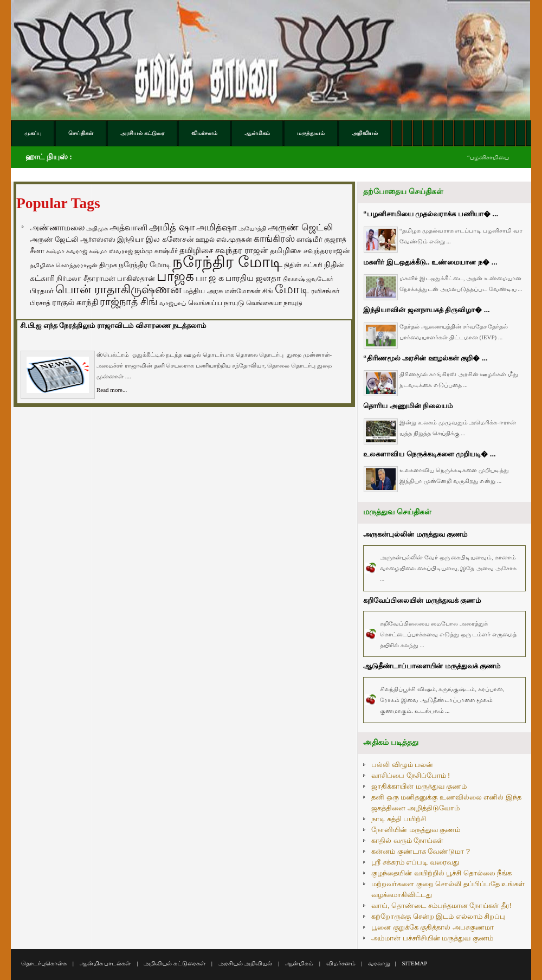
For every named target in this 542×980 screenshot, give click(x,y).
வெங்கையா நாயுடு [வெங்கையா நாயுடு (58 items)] (274, 303)
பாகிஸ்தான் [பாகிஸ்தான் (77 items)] (136, 278)
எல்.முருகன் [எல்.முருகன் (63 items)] (234, 240)
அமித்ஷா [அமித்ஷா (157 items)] (217, 227)
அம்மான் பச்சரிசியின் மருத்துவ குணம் (432, 938)
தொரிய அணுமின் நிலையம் (408, 406)
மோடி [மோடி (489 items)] (292, 289)
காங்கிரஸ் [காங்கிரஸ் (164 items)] (274, 239)
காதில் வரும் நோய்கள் (407, 840)
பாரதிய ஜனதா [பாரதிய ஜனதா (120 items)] (253, 278)
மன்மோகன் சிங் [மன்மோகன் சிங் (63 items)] (249, 291)
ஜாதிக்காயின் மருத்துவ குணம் (419, 786)
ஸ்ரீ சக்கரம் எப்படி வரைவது (415, 862)
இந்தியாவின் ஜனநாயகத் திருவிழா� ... (427, 310)
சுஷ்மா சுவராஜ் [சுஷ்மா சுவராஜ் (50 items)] (67, 251)
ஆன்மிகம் (299, 963)
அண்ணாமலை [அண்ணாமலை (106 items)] (57, 228)
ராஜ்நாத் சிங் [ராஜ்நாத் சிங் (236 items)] (129, 302)
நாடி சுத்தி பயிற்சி (399, 819)
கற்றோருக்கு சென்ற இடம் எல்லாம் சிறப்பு (438, 916)
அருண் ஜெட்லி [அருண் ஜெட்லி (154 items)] (300, 227)
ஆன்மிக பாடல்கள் (105, 963)
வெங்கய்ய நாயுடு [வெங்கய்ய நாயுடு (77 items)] (217, 303)
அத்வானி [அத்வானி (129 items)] (128, 227)
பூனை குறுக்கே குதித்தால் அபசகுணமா (433, 927)
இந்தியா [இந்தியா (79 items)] (131, 239)
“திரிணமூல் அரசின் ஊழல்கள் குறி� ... (425, 358)
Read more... (112, 390)
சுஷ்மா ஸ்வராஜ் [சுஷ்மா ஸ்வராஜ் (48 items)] (111, 251)
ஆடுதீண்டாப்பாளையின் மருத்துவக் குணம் (432, 666)
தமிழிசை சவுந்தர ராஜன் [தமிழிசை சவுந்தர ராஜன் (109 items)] (224, 250)
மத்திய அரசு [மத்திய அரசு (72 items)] (203, 291)
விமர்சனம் (341, 963)
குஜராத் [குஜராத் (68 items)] (335, 240)
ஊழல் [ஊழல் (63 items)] (205, 240)
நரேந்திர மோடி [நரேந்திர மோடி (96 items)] (145, 265)
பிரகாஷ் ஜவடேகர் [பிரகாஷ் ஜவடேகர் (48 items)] (308, 279)
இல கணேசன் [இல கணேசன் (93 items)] (170, 239)
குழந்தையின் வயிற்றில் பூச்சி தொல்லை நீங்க (441, 873)
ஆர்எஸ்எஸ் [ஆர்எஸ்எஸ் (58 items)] (98, 239)
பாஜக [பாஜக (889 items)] (175, 276)
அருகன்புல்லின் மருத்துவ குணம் (415, 534)
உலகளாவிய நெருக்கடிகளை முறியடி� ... (430, 454)
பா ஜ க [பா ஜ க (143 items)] (210, 278)
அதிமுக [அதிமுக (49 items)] (97, 228)
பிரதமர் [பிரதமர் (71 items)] (42, 291)
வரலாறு (379, 963)
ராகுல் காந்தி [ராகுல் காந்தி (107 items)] (75, 302)
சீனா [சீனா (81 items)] (37, 251)
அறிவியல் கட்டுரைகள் (175, 963)
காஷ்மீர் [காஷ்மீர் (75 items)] (309, 239)
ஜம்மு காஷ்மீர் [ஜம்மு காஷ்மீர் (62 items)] (156, 251)
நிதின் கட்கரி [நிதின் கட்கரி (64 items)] (303, 265)
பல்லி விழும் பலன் (402, 765)
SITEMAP (414, 963)
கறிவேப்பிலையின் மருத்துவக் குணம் (422, 600)
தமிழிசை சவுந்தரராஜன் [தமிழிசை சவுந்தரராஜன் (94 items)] (310, 250)
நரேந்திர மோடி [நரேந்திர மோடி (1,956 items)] (227, 262)
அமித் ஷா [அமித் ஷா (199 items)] (172, 227)
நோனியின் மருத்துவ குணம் (416, 830)
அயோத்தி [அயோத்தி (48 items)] (252, 228)
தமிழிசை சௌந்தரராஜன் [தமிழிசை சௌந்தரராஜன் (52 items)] (64, 265)
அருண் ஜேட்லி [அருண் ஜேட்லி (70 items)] (54, 240)
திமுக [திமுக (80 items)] (108, 265)
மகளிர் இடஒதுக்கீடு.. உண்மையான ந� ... (430, 262)
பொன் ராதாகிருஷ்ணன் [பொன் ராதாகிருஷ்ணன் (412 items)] (118, 289)
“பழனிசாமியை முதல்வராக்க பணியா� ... (431, 214)
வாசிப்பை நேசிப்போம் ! (411, 775)
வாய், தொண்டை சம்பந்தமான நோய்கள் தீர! (441, 905)
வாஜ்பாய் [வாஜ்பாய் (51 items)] (173, 303)
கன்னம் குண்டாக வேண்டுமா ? (421, 851)
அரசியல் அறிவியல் (246, 963)
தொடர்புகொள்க (44, 963)
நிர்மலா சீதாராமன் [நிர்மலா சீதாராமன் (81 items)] (86, 278)
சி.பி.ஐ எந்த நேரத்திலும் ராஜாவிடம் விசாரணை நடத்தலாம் (113, 325)
